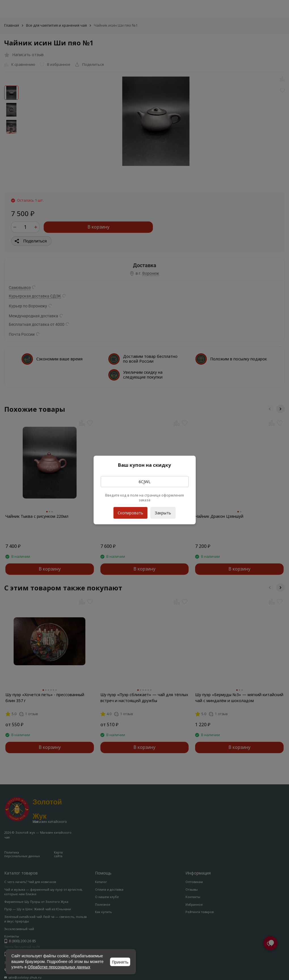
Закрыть (163, 513)
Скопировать (130, 511)
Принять (120, 962)
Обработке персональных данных (59, 967)
